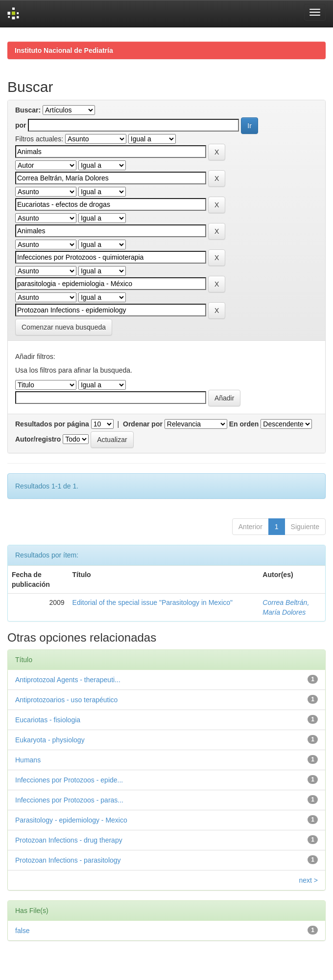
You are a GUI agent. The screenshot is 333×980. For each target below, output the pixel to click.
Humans (28, 760)
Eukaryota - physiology (50, 740)
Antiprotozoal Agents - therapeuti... (68, 680)
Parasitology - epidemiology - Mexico (71, 820)
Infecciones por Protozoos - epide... (69, 780)
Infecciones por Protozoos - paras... (69, 800)
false (23, 931)
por (21, 125)
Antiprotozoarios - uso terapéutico (66, 700)
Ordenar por (143, 424)
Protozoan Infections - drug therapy (69, 840)
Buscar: (28, 110)
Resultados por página (52, 424)
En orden (244, 424)
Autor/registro (38, 439)
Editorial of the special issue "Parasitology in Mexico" (153, 602)
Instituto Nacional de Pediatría (64, 50)
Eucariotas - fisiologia (48, 720)
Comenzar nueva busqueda (64, 327)
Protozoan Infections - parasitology (68, 860)
